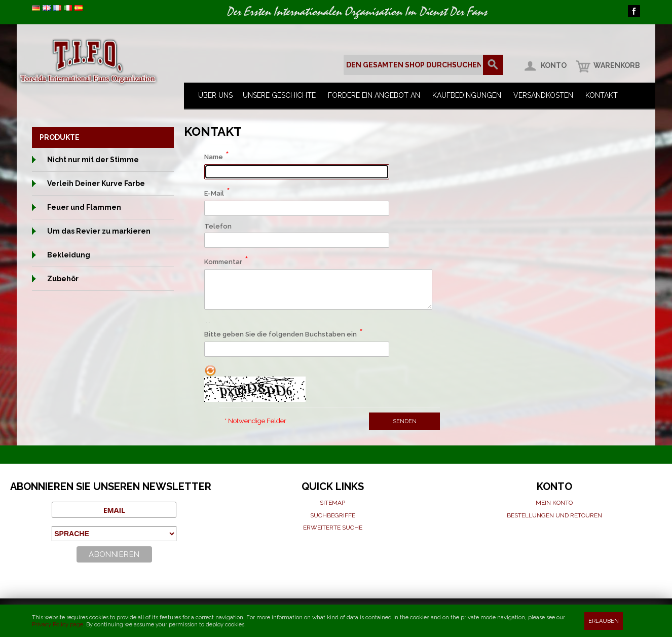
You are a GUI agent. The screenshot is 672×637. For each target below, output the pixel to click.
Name (214, 157)
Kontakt (602, 95)
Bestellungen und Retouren (554, 515)
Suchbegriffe (333, 515)
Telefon (218, 226)
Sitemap (332, 503)
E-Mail (214, 193)
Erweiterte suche (333, 528)
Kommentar (223, 262)
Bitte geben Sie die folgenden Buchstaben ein (281, 334)
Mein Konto (554, 503)
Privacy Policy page (58, 625)
